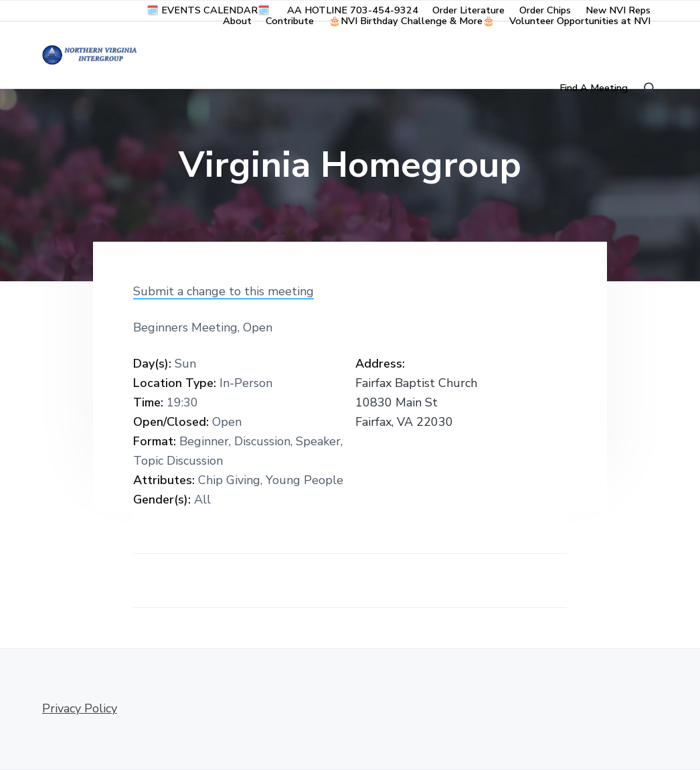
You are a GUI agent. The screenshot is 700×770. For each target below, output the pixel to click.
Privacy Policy (80, 708)
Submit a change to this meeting (224, 291)
